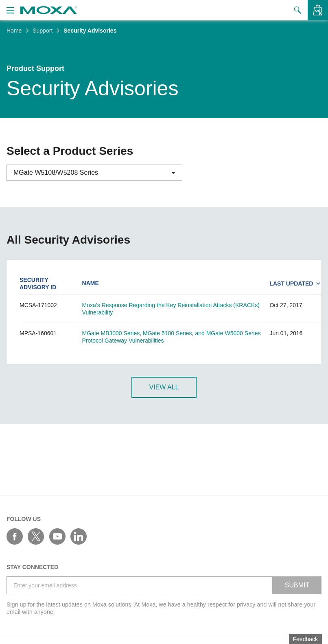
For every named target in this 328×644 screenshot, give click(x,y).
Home (14, 31)
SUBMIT (297, 585)
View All (164, 387)
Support (43, 31)
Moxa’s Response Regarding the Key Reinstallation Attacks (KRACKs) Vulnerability (171, 309)
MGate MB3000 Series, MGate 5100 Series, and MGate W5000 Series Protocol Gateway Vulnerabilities (172, 337)
